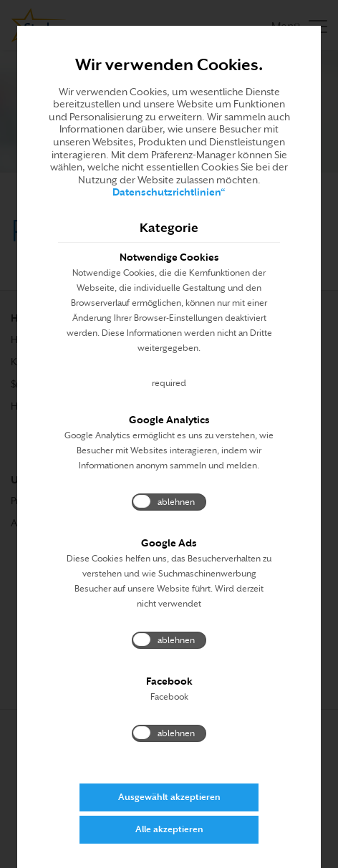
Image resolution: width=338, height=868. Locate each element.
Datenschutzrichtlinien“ (169, 192)
